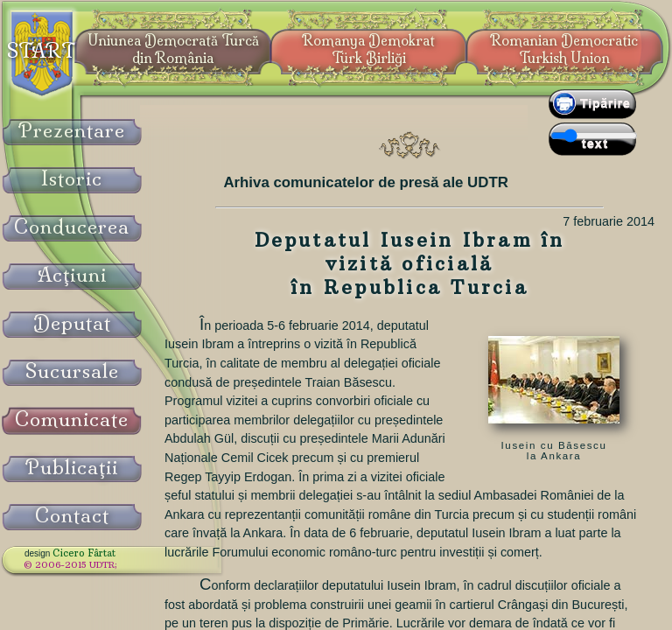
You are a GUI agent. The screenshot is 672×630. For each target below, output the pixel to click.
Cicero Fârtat (84, 553)
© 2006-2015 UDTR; (70, 565)
